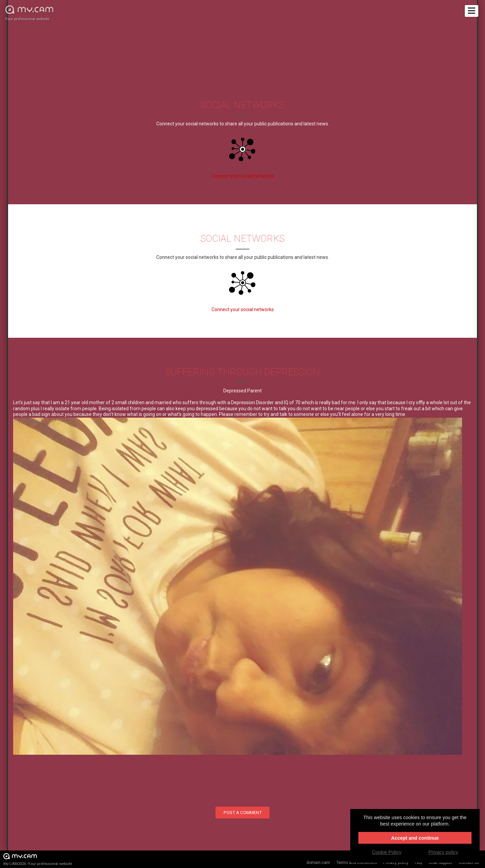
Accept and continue (415, 838)
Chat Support (441, 863)
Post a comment (243, 813)
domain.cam (318, 863)
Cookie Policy (386, 852)
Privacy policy (396, 863)
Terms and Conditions (357, 863)
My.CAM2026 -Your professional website (38, 859)
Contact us (469, 863)
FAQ (419, 863)
